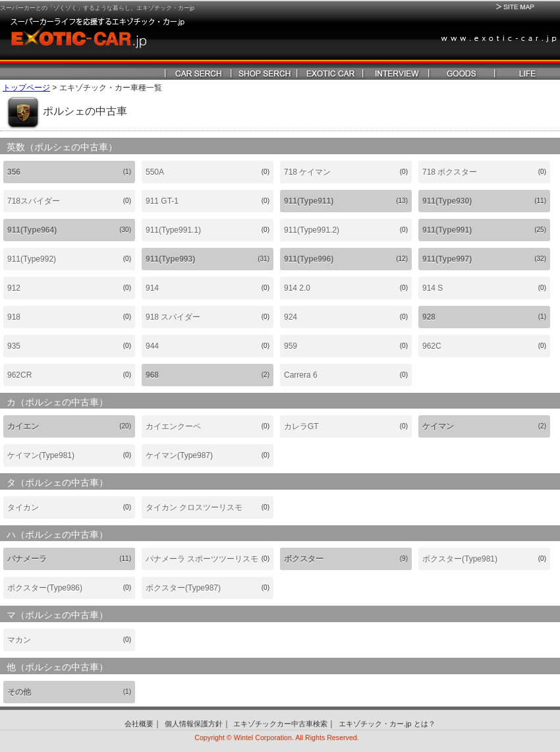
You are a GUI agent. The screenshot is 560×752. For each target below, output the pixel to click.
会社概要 (139, 724)
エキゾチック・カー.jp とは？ (387, 724)
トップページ (26, 88)
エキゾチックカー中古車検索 (280, 724)
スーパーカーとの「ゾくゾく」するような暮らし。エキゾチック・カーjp (97, 8)
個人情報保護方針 (194, 724)
